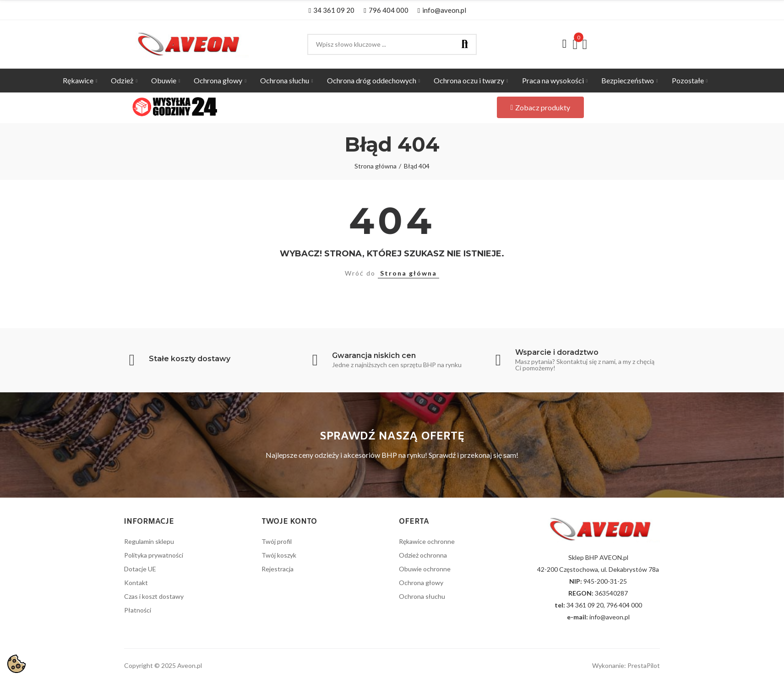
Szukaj (465, 44)
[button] (332, 10)
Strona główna (408, 273)
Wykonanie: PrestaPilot (626, 665)
